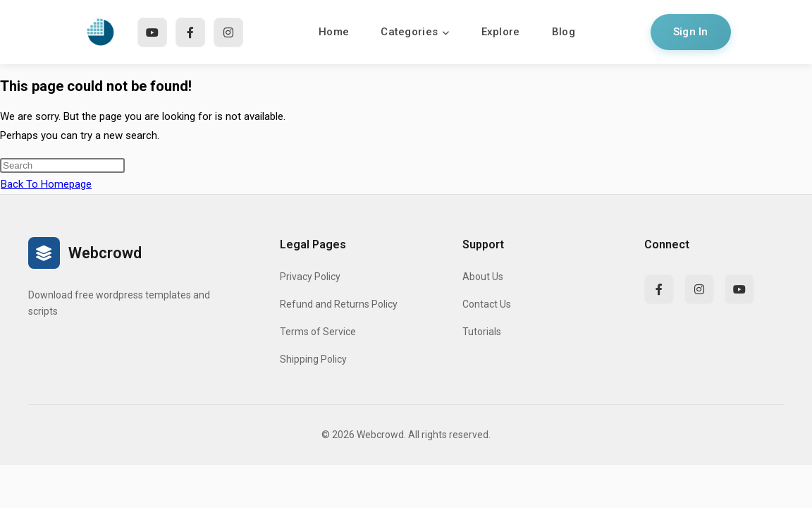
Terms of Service (318, 332)
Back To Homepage (46, 184)
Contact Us (487, 304)
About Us (483, 277)
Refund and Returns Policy (339, 304)
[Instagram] (228, 32)
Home (334, 32)
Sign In (691, 32)
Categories (415, 32)
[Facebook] (190, 32)
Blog (564, 32)
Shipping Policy (313, 359)
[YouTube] (152, 32)
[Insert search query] (62, 165)
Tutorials (482, 332)
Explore (501, 32)
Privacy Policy (310, 277)
